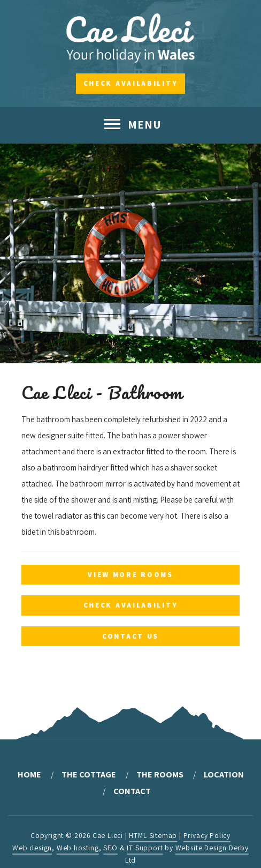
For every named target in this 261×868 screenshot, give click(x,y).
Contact (132, 791)
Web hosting (78, 848)
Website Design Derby (212, 848)
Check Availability (131, 83)
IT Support (145, 848)
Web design (32, 848)
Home (29, 774)
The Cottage (89, 774)
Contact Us (130, 636)
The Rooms (160, 774)
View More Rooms (130, 574)
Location (224, 774)
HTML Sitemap (153, 835)
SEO (110, 848)
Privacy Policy (207, 835)
